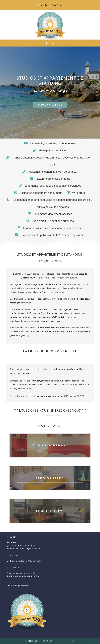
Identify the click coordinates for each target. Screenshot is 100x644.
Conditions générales (18, 585)
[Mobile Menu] (50, 43)
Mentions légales (67, 641)
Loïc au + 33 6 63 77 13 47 (52, 5)
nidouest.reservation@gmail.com (24, 549)
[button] (50, 105)
